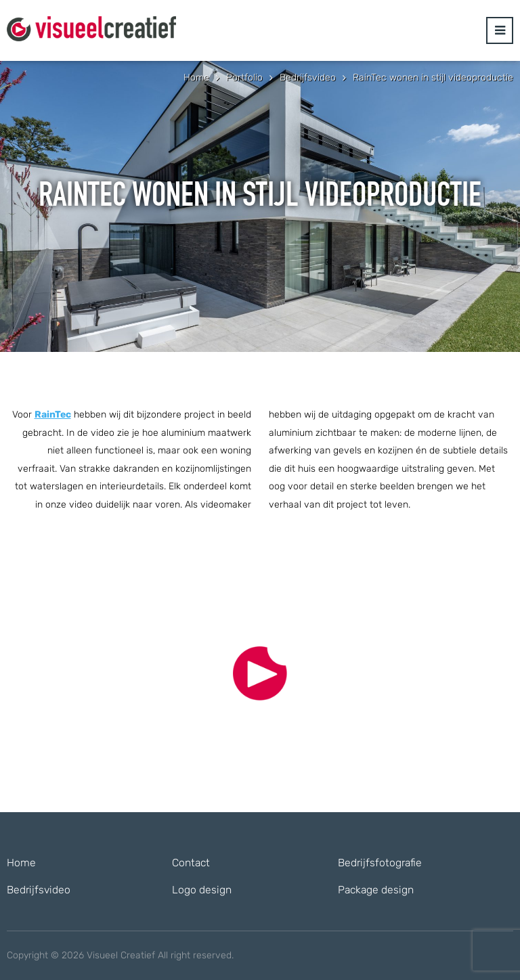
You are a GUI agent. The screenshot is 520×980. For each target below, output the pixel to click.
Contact (191, 863)
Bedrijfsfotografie (380, 863)
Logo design (202, 890)
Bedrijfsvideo (39, 890)
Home (21, 863)
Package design (376, 890)
